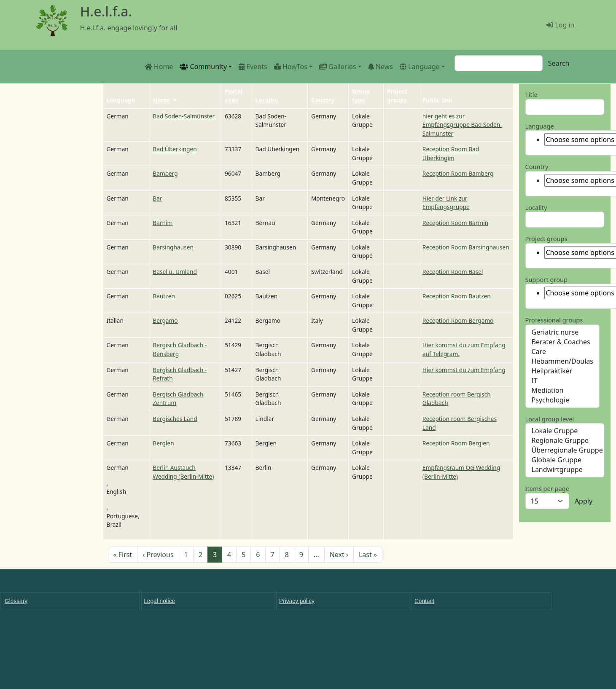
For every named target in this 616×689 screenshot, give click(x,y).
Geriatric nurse (563, 332)
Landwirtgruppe (565, 470)
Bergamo (165, 320)
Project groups (546, 239)
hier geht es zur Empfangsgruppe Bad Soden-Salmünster (462, 125)
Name (165, 100)
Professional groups (554, 320)
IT (563, 381)
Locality (267, 100)
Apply (584, 501)
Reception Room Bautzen (457, 296)
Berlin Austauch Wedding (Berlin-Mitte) (183, 472)
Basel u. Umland (175, 272)
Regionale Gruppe (565, 441)
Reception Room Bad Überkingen (451, 153)
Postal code (234, 96)
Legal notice (159, 601)
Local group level (550, 419)
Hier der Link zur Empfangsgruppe (446, 203)
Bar (157, 198)
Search (559, 63)
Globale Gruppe (565, 460)
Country (323, 100)
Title (531, 94)
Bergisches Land (175, 419)
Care (563, 352)
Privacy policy (297, 601)
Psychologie (563, 400)
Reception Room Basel (453, 272)
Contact (424, 601)
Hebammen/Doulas (563, 361)
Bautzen (164, 296)
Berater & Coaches (563, 342)
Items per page (547, 488)
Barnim (163, 223)
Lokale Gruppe (565, 431)
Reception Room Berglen (456, 443)
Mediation (563, 390)
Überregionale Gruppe (565, 450)
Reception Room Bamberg (458, 173)
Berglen (163, 443)
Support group (547, 279)
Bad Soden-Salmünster (184, 116)
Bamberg (165, 173)
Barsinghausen (173, 247)
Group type (361, 96)
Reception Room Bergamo (458, 320)
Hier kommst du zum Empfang (464, 370)
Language (540, 126)
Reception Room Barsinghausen (466, 247)
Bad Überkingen (175, 149)
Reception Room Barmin (455, 223)
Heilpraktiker (563, 371)
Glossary (16, 601)
